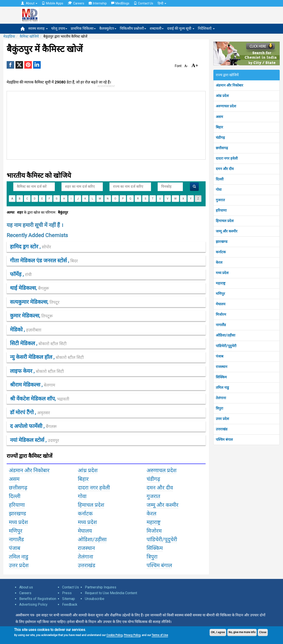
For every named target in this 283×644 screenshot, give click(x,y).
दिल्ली (220, 179)
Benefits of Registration (38, 599)
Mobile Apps (53, 3)
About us (26, 587)
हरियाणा (221, 210)
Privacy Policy (132, 635)
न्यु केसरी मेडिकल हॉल (32, 357)
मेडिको (17, 330)
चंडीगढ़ (220, 138)
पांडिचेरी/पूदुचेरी (226, 346)
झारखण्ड (222, 242)
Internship (98, 3)
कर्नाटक (221, 252)
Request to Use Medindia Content (111, 593)
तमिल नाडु (222, 388)
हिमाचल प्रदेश (225, 221)
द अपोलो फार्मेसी (27, 426)
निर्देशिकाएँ (206, 28)
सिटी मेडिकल (23, 343)
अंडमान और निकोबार (229, 85)
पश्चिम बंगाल (224, 440)
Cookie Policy (114, 635)
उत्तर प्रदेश (222, 419)
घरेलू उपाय (59, 28)
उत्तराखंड (222, 429)
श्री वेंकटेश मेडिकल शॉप (32, 399)
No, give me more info (242, 632)
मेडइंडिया (9, 36)
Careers (76, 3)
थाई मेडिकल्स (23, 288)
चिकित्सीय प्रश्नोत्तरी (133, 28)
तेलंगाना (221, 398)
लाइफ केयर (22, 371)
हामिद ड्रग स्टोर (25, 247)
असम (219, 117)
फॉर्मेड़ (16, 274)
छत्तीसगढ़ (222, 148)
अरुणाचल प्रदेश (226, 106)
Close (263, 632)
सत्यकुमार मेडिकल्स (29, 302)
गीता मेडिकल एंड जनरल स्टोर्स (39, 261)
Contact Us (143, 3)
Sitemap (69, 599)
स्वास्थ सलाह (38, 28)
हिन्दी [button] (162, 3)
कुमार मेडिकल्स (25, 316)
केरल (219, 262)
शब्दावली (157, 28)
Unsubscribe (95, 599)
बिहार (219, 127)
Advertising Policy (33, 604)
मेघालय (221, 304)
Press (67, 593)
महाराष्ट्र (221, 283)
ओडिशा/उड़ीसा (226, 335)
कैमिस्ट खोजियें (29, 36)
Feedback (70, 604)
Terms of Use (160, 635)
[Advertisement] (104, 124)
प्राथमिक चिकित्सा (83, 28)
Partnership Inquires (101, 587)
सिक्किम (221, 377)
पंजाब (220, 356)
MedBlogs (120, 3)
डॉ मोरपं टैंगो (22, 412)
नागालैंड (221, 325)
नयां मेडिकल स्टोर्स (28, 440)
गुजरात (220, 200)
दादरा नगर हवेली (227, 158)
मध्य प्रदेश (222, 273)
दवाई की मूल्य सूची (181, 28)
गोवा (219, 190)
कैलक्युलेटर (108, 28)
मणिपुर (220, 294)
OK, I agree (218, 632)
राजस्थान (222, 367)
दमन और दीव (225, 169)
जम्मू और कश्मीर (227, 231)
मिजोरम (221, 314)
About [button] (29, 3)
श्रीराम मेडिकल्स (26, 385)
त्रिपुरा (219, 408)
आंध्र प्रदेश (222, 96)
